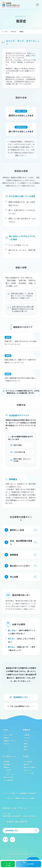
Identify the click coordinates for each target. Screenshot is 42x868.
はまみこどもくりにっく (15, 808)
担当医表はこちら (21, 697)
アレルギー (27, 738)
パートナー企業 (28, 773)
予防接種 (6, 762)
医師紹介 (6, 738)
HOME (5, 730)
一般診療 (26, 735)
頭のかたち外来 (8, 777)
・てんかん (8, 772)
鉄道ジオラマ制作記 (30, 767)
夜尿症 (26, 744)
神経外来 (6, 767)
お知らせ (6, 744)
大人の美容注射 (8, 780)
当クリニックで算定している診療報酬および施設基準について (21, 794)
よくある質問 (28, 762)
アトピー (26, 741)
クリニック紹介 (8, 735)
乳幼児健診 (7, 764)
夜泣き (26, 750)
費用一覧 (26, 764)
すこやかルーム (9, 756)
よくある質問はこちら (21, 706)
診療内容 (27, 730)
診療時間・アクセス (10, 741)
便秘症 (26, 747)
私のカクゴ (28, 770)
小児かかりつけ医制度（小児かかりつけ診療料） (21, 798)
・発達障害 (8, 770)
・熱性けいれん (9, 774)
